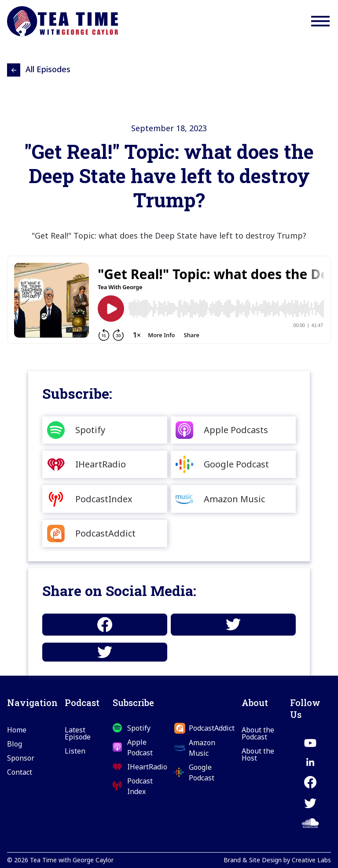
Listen (75, 751)
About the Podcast (258, 733)
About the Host (258, 754)
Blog (15, 744)
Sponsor (21, 758)
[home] (62, 21)
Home (17, 730)
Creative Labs (311, 860)
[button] (320, 21)
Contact (20, 772)
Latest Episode (78, 733)
